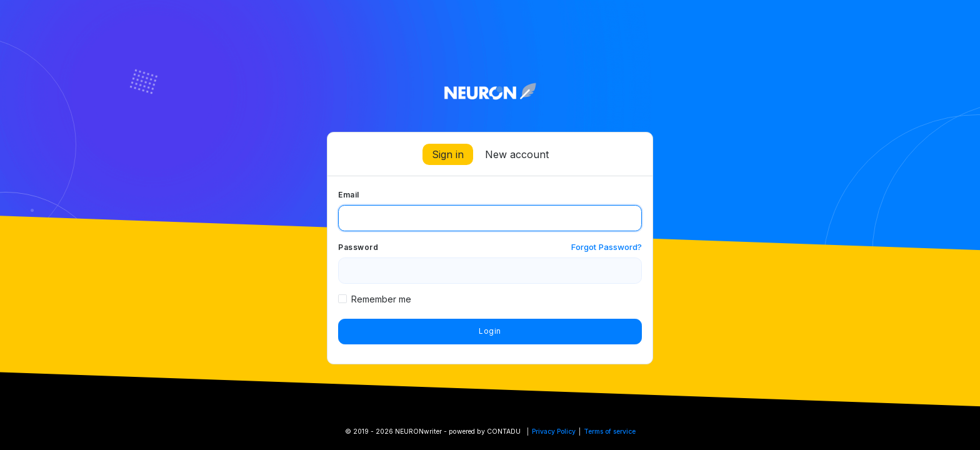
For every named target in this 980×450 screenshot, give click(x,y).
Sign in (448, 154)
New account (517, 154)
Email (349, 195)
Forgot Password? (607, 247)
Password (358, 247)
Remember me (381, 299)
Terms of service (610, 432)
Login (490, 331)
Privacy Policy (554, 432)
